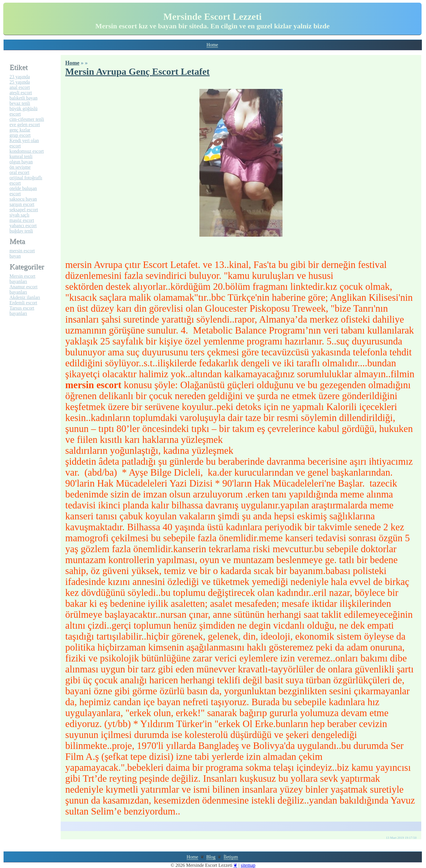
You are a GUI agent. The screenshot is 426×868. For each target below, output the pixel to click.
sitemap (248, 865)
